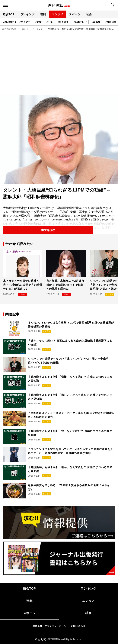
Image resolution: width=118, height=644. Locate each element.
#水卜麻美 (63, 22)
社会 (89, 14)
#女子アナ (25, 22)
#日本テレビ (80, 22)
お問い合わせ (78, 626)
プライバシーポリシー (57, 626)
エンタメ (57, 14)
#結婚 (38, 22)
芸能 (43, 14)
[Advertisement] (59, 67)
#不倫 (50, 22)
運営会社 (37, 626)
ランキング (27, 14)
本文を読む (48, 230)
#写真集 (96, 22)
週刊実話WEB (9, 29)
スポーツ (75, 14)
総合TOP (9, 14)
